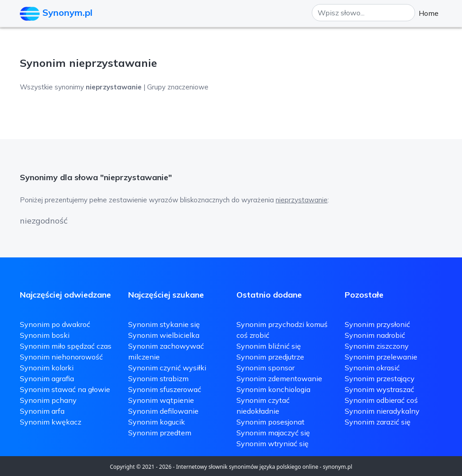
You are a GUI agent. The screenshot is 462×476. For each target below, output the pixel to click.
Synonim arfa (42, 411)
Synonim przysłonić (377, 324)
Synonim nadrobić (375, 335)
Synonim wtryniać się (273, 443)
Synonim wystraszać (379, 389)
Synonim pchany (48, 400)
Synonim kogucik (157, 422)
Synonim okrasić (372, 368)
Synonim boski (45, 335)
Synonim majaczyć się (273, 433)
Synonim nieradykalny (382, 411)
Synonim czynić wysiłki (167, 368)
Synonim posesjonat (270, 422)
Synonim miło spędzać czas (66, 346)
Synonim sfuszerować (165, 389)
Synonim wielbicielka (164, 335)
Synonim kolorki (47, 368)
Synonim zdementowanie (279, 378)
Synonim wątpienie (161, 400)
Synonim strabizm (158, 378)
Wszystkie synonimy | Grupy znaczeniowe (114, 87)
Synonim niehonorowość (61, 357)
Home (429, 13)
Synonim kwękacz (51, 422)
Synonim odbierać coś (381, 400)
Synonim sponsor (266, 368)
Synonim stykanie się (164, 324)
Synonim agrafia (47, 378)
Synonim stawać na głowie (65, 389)
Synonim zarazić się (378, 422)
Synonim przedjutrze (270, 357)
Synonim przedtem (160, 433)
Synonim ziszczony (377, 346)
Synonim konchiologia (273, 389)
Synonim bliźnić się (269, 346)
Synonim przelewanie (381, 357)
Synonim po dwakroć (55, 324)
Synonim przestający (380, 378)
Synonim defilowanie (163, 411)
